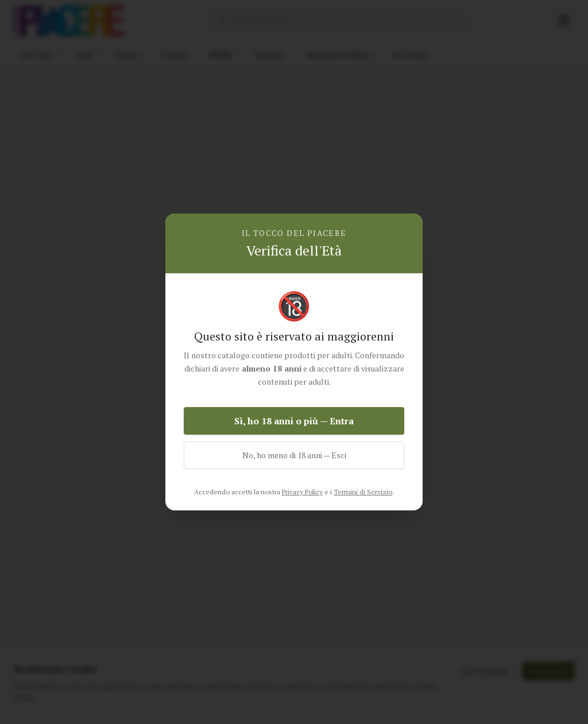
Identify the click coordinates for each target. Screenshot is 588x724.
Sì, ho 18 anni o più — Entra (294, 421)
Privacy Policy (302, 492)
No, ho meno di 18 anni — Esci (294, 455)
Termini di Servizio (363, 492)
